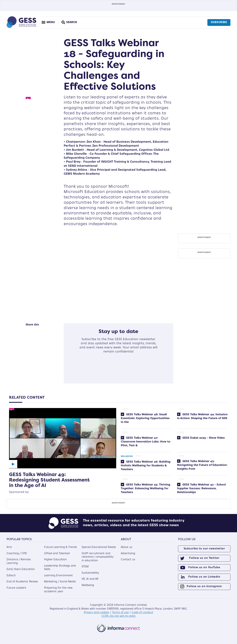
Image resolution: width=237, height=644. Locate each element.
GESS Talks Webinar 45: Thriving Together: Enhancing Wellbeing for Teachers (145, 488)
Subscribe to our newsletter (204, 549)
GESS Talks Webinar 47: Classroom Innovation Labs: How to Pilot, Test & (146, 441)
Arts (9, 547)
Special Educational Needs (99, 547)
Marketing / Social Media (60, 582)
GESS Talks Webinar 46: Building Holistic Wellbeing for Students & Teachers (146, 465)
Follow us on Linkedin (204, 577)
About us (126, 547)
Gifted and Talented (57, 554)
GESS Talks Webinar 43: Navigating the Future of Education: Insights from (202, 465)
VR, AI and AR (90, 579)
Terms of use (120, 613)
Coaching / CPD (17, 554)
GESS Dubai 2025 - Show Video (203, 438)
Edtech (11, 576)
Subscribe (219, 22)
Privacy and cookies (96, 613)
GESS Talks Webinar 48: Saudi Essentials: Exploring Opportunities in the (145, 418)
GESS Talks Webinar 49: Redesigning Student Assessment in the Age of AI (49, 480)
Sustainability (90, 573)
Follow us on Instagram (204, 586)
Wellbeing (127, 456)
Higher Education (55, 560)
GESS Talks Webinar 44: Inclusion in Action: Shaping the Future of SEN (202, 416)
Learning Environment (58, 576)
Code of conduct (142, 613)
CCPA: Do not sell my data (118, 616)
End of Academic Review (22, 582)
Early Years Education (21, 569)
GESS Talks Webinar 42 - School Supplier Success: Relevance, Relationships (201, 488)
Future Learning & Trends (60, 547)
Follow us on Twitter (204, 558)
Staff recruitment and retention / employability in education (98, 557)
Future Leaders (16, 588)
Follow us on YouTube (204, 568)
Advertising (128, 554)
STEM (85, 567)
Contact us (128, 560)
